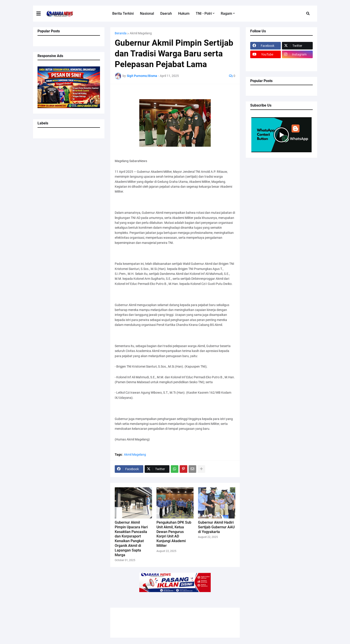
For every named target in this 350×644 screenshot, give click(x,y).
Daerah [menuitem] (166, 13)
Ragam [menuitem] (226, 13)
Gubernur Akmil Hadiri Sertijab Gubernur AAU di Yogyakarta (216, 527)
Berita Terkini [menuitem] (123, 13)
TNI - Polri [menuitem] (204, 13)
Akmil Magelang (141, 33)
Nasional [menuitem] (147, 13)
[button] (41, 14)
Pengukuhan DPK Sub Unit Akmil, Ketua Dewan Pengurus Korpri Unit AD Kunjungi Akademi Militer (174, 534)
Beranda (121, 33)
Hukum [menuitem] (184, 13)
